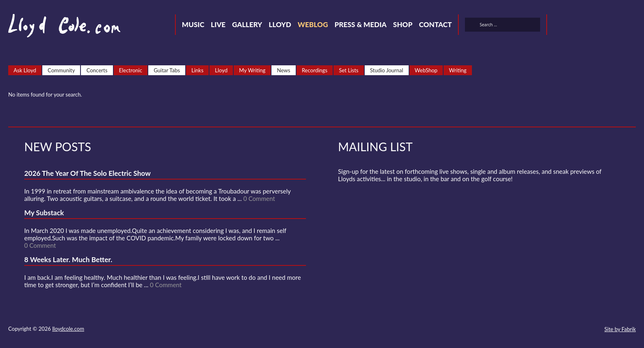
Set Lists (349, 70)
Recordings (315, 70)
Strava (603, 26)
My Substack (44, 213)
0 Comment (259, 198)
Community (61, 70)
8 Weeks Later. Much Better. (68, 259)
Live (218, 24)
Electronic (131, 70)
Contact (435, 24)
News (283, 70)
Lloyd (280, 24)
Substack (632, 26)
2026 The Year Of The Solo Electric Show (87, 173)
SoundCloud (588, 26)
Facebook (573, 26)
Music (193, 24)
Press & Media (360, 24)
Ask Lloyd (25, 70)
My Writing (252, 70)
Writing (458, 70)
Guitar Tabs (167, 70)
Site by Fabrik (620, 329)
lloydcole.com (68, 329)
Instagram (618, 26)
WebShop (426, 70)
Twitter (559, 26)
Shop (403, 24)
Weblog (313, 24)
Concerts (97, 70)
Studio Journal (387, 70)
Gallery (247, 24)
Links (197, 70)
